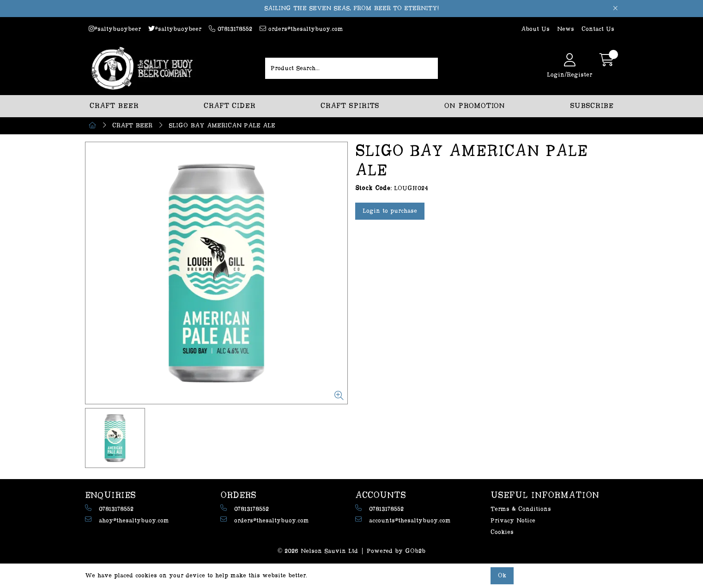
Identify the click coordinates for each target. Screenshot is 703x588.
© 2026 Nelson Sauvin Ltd (318, 551)
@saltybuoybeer (115, 29)
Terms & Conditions (521, 509)
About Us (535, 29)
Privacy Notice (513, 521)
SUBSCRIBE (592, 106)
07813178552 (230, 29)
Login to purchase (390, 211)
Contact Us (598, 29)
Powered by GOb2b (396, 551)
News (566, 29)
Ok (502, 576)
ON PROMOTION (475, 106)
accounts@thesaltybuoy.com (403, 520)
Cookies (502, 532)
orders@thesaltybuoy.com (301, 29)
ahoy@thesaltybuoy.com (127, 520)
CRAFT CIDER (230, 106)
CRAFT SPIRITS (350, 106)
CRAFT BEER (114, 106)
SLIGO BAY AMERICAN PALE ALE (222, 126)
